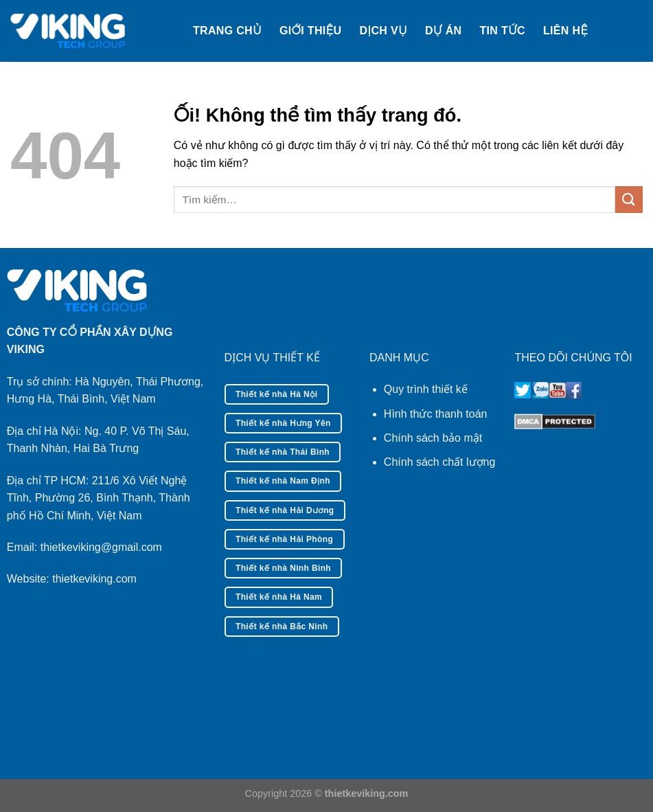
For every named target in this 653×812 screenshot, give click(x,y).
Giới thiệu (310, 31)
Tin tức (502, 31)
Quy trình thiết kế (426, 389)
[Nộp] (629, 200)
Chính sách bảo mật (433, 438)
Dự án (443, 31)
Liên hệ (565, 31)
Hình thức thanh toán (436, 414)
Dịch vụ (383, 31)
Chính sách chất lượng (440, 462)
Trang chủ (227, 31)
